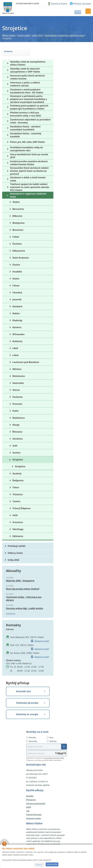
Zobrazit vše (11, 613)
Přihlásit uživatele (82, 4)
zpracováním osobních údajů (54, 758)
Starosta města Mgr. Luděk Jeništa (25, 608)
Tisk (28, 811)
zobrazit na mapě (42, 641)
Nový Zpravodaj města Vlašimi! (23, 589)
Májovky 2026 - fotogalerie (20, 581)
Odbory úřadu (15, 553)
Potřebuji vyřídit (17, 546)
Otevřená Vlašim (59, 4)
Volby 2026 (14, 560)
